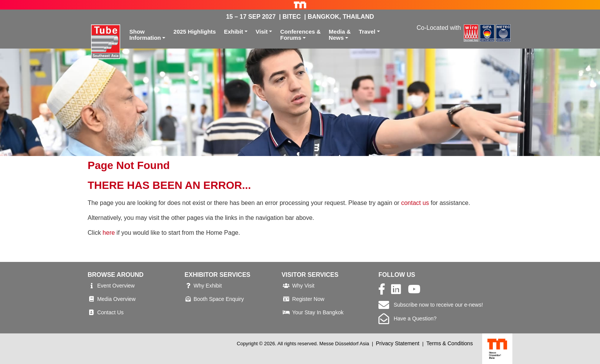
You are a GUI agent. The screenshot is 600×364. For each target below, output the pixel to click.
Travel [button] (367, 32)
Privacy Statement (398, 343)
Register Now (308, 299)
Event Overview (116, 286)
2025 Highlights (195, 32)
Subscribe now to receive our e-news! (431, 305)
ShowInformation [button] (145, 35)
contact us (415, 203)
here (109, 233)
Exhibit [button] (233, 32)
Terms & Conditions (449, 343)
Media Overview (116, 299)
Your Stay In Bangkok (318, 312)
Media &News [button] (340, 35)
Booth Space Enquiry (219, 299)
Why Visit (303, 286)
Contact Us (110, 312)
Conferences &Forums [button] (300, 35)
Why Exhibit (208, 286)
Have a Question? (408, 318)
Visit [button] (262, 32)
